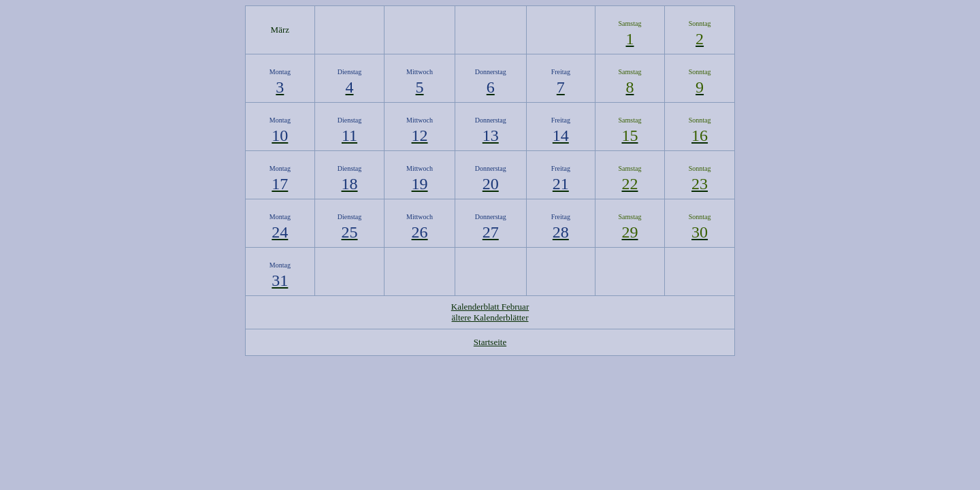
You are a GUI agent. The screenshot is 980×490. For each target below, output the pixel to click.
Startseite (490, 342)
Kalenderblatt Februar (490, 307)
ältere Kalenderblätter (490, 317)
